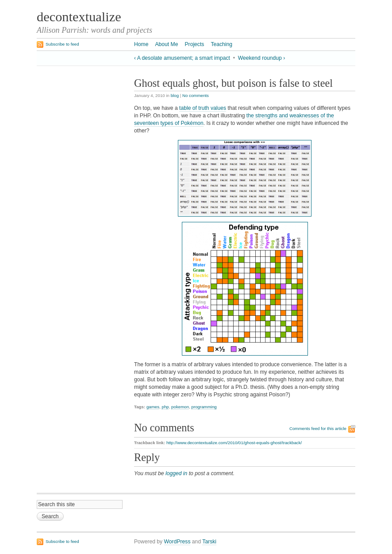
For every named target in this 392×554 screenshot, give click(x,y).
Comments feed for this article (318, 428)
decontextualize (79, 17)
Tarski (209, 542)
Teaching (221, 44)
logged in (176, 473)
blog (175, 95)
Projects (194, 44)
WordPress (177, 542)
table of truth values (203, 108)
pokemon (180, 407)
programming (204, 407)
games (153, 407)
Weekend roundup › (262, 58)
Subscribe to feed (62, 44)
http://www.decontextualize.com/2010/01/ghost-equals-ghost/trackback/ (234, 443)
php (165, 407)
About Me (166, 44)
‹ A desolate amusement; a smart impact (182, 58)
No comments (196, 95)
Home (141, 44)
